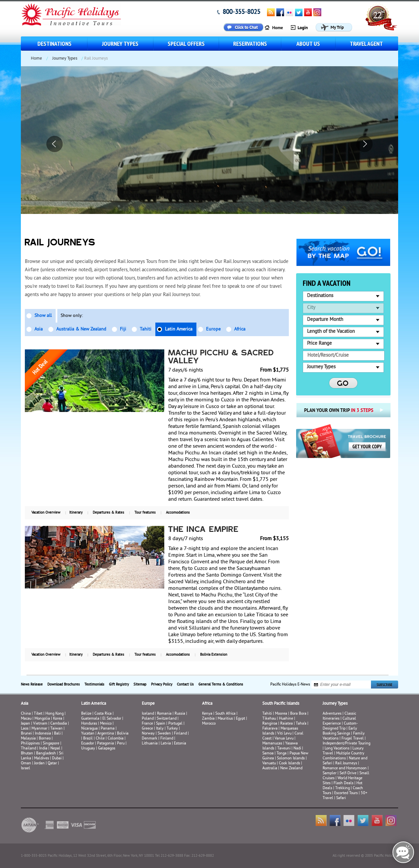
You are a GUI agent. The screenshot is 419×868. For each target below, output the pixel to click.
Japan (26, 724)
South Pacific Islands (281, 704)
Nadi (297, 749)
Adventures (332, 714)
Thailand (28, 749)
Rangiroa (270, 724)
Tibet (39, 714)
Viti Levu (284, 734)
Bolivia (123, 734)
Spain (161, 724)
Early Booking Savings (340, 731)
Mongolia (42, 719)
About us (308, 44)
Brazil (88, 739)
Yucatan (88, 734)
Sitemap (140, 685)
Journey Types (120, 44)
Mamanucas (272, 744)
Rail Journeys (346, 764)
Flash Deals (343, 783)
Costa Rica (103, 714)
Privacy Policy (162, 685)
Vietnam (40, 724)
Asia (39, 329)
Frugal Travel (353, 739)
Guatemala (90, 719)
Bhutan (27, 754)
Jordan (39, 764)
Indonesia (43, 734)
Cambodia (59, 724)
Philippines (30, 744)
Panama (108, 729)
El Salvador (112, 719)
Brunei (26, 734)
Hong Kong (54, 714)
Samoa (268, 754)
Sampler (330, 773)
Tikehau (269, 719)
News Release (32, 685)
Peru (121, 744)
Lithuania (150, 744)
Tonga (282, 754)
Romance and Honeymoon (345, 768)
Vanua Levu (284, 739)
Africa (240, 329)
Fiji (123, 329)
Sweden (164, 734)
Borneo (45, 739)
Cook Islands (289, 764)
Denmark (150, 739)
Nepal (55, 749)
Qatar (52, 764)
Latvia (166, 744)
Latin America (179, 329)
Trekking (342, 788)
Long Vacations (337, 749)
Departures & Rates (108, 513)
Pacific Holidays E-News (290, 685)
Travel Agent (366, 44)
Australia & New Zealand (81, 329)
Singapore (51, 744)
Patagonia (106, 744)
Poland (148, 719)
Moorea (281, 714)
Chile (100, 739)
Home (36, 59)
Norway (148, 734)
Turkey (172, 729)
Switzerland (167, 719)
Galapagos (107, 749)
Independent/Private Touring (346, 744)
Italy (160, 729)
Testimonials (94, 685)
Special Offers (186, 44)
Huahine (286, 719)
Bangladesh (46, 754)
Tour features (145, 513)
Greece (147, 729)
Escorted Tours (346, 793)
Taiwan (56, 729)
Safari (341, 798)
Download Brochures (64, 685)
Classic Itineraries (339, 716)
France (147, 724)
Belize (86, 714)
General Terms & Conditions (221, 685)
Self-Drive (348, 773)
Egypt (240, 719)
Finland (180, 734)
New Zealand (291, 768)
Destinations (54, 44)
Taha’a (301, 724)
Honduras (89, 724)
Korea (58, 719)
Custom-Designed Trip (340, 726)
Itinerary (76, 513)
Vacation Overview (46, 513)
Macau (26, 719)
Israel (26, 768)
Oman (26, 764)
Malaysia (28, 739)
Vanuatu (269, 764)
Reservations (250, 44)
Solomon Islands (291, 759)
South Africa (225, 714)
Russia (180, 714)
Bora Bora (298, 714)
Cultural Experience (339, 721)
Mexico (106, 724)
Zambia (208, 719)
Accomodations (178, 513)
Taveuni (284, 749)
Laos (25, 729)
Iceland (148, 714)
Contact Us (185, 685)
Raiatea (287, 724)
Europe (213, 329)
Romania (164, 714)
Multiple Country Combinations (343, 756)
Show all (43, 316)
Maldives (42, 759)
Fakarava (270, 729)
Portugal (175, 724)
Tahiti (146, 329)
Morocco (209, 724)
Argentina (106, 734)
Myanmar (39, 729)
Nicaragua (89, 729)
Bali (57, 734)
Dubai (57, 759)
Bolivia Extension (214, 655)
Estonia (180, 744)
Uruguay (88, 749)
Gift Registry (119, 685)
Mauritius (225, 719)
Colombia (116, 739)
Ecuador (88, 744)
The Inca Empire (204, 530)
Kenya (207, 714)
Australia (270, 768)
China (26, 714)
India (43, 749)
